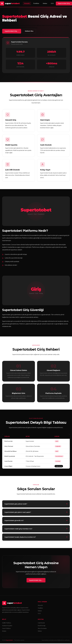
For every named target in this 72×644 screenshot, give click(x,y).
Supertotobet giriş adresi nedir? (16, 507)
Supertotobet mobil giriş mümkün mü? (18, 531)
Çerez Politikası (6, 629)
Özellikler (36, 3)
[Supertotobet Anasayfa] (10, 3)
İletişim (4, 632)
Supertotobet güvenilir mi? (14, 523)
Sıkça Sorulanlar (42, 629)
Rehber (45, 3)
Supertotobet (9, 641)
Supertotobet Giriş (64, 3)
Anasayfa (27, 3)
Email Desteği (42, 626)
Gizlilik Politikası (7, 624)
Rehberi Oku (31, 31)
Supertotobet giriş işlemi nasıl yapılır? (18, 515)
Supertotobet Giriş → (12, 31)
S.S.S (52, 3)
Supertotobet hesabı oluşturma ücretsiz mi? (20, 540)
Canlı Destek (41, 624)
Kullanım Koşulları (7, 626)
